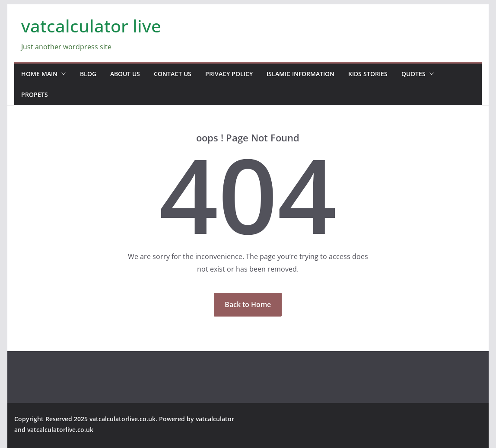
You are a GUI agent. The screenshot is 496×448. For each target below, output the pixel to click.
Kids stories (368, 74)
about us (125, 74)
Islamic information (300, 74)
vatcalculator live (91, 26)
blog (88, 74)
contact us (173, 74)
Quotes (413, 74)
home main (39, 74)
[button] (62, 74)
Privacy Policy (229, 74)
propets (35, 94)
